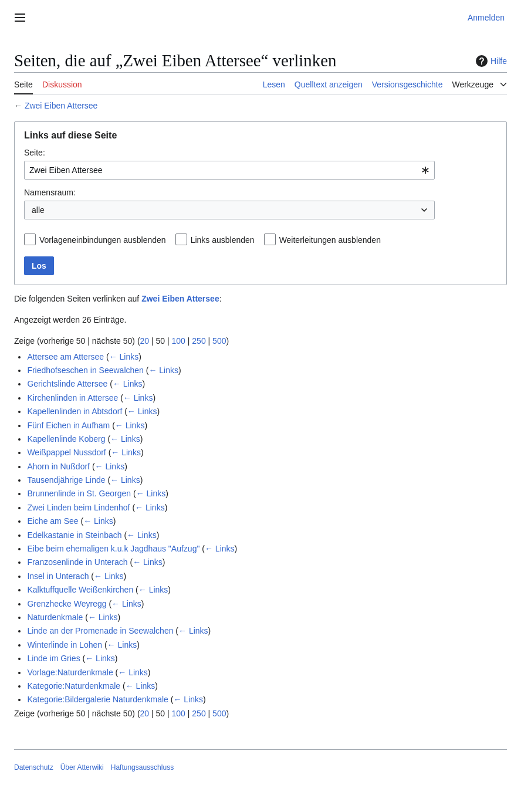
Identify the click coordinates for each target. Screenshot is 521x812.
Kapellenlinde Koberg (66, 439)
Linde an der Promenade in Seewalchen (100, 631)
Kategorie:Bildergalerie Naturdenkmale (97, 699)
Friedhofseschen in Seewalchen (85, 370)
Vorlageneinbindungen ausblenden (103, 240)
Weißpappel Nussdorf (66, 452)
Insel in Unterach (58, 576)
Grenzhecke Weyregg (67, 604)
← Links (124, 357)
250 (199, 341)
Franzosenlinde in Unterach (77, 562)
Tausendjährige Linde (66, 480)
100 (179, 341)
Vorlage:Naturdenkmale (70, 672)
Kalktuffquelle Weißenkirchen (80, 590)
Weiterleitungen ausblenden (330, 240)
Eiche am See (53, 521)
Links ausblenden (223, 240)
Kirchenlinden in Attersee (72, 398)
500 (219, 341)
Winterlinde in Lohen (65, 645)
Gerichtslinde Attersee (67, 384)
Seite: (35, 153)
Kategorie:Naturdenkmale (74, 686)
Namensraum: (50, 192)
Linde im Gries (53, 658)
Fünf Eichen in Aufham (68, 425)
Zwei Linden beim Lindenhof (78, 507)
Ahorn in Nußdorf (58, 466)
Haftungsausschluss (142, 767)
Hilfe (490, 61)
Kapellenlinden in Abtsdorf (75, 411)
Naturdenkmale (55, 617)
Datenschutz (34, 767)
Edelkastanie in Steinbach (74, 535)
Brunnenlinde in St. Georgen (79, 493)
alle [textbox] (38, 210)
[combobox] (229, 170)
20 (145, 341)
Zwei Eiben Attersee (61, 106)
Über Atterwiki (82, 767)
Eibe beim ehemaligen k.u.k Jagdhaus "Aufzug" (113, 549)
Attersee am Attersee (65, 357)
